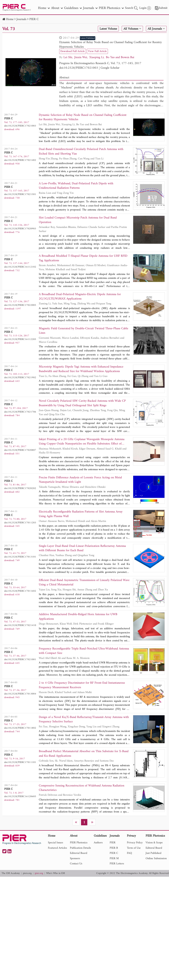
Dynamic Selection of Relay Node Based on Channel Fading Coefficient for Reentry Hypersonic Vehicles (110, 45)
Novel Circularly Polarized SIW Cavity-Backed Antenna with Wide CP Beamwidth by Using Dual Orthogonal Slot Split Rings (82, 404)
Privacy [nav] (131, 837)
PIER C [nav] (114, 854)
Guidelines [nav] (73, 8)
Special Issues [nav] (55, 843)
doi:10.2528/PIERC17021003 (79, 68)
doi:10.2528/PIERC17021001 (20, 660)
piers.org (27, 874)
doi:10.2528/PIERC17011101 (20, 763)
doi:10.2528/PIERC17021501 (20, 194)
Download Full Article (73, 51)
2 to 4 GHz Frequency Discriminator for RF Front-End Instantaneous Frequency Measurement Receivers (82, 686)
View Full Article (97, 51)
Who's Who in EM (56, 874)
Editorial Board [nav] (79, 854)
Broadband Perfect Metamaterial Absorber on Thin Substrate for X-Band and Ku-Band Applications (84, 754)
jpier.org (39, 874)
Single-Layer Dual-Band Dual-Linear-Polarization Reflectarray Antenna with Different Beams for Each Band (82, 549)
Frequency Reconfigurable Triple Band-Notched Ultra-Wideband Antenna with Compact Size (84, 652)
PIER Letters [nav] (117, 864)
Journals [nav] (90, 8)
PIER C (34, 19)
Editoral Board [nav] (154, 849)
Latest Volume (108, 29)
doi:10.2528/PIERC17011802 (20, 729)
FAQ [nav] (129, 854)
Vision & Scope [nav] (154, 843)
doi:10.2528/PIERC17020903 (20, 229)
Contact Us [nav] (76, 864)
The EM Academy (11, 874)
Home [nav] (44, 8)
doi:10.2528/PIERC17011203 (20, 523)
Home (10, 19)
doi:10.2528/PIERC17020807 (20, 450)
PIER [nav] (113, 843)
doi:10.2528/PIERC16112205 (20, 340)
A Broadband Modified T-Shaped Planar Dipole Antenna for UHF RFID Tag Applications (83, 259)
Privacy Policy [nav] (135, 843)
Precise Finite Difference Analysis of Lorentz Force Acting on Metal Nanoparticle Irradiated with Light (80, 480)
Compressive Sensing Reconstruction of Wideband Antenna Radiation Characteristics (82, 789)
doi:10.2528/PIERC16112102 (20, 267)
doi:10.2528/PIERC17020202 (20, 489)
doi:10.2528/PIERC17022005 (20, 305)
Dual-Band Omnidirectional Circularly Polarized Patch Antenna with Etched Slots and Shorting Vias (81, 152)
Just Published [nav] (153, 854)
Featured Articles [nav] (57, 849)
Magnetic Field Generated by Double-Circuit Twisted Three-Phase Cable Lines (83, 331)
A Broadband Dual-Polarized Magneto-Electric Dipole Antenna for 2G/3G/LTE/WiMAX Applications (80, 297)
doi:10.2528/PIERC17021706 (20, 412)
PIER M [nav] (114, 859)
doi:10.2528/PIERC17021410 (20, 626)
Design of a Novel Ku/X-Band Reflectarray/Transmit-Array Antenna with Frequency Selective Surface (84, 720)
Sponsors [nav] (75, 859)
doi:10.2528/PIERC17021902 (20, 378)
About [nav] (57, 8)
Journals (21, 19)
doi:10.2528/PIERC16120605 (20, 797)
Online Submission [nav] (156, 859)
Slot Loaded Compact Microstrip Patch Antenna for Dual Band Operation (78, 220)
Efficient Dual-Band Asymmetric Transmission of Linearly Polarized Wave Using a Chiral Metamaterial (84, 583)
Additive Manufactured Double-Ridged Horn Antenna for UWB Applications (78, 617)
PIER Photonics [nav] (111, 8)
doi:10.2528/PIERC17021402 (20, 160)
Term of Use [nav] (134, 849)
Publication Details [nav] (80, 849)
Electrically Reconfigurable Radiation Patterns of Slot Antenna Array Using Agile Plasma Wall (81, 515)
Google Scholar (110, 68)
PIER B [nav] (114, 849)
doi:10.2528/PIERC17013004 (20, 694)
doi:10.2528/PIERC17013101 (20, 557)
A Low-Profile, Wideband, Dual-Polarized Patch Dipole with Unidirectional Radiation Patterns (76, 186)
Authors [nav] (98, 843)
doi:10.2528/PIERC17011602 (20, 591)
